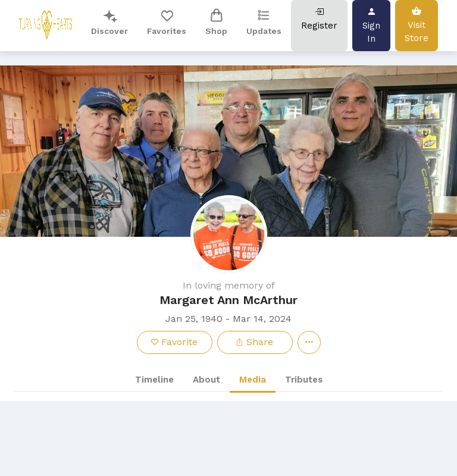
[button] (228, 151)
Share (255, 342)
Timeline (154, 380)
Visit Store (417, 25)
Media (253, 380)
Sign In (371, 25)
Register (319, 19)
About (206, 380)
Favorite (174, 342)
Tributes (304, 380)
